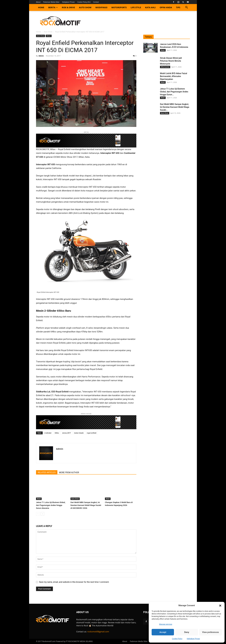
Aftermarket (165, 67)
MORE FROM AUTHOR (69, 472)
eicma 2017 (67, 433)
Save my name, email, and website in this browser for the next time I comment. (74, 582)
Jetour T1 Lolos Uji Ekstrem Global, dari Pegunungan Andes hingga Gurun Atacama (51, 505)
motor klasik (79, 433)
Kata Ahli (150, 7)
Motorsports (119, 7)
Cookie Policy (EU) (84, 2)
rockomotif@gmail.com (98, 632)
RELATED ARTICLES (47, 472)
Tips (178, 7)
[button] (220, 606)
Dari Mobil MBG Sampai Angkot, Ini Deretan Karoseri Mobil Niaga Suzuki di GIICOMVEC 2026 (86, 505)
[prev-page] (38, 514)
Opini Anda (166, 7)
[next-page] (42, 514)
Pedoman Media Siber (51, 2)
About (38, 2)
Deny (187, 632)
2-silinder (48, 433)
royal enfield (92, 433)
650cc (57, 433)
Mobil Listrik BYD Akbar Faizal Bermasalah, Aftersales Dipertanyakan (174, 76)
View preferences (210, 632)
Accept (163, 632)
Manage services (166, 624)
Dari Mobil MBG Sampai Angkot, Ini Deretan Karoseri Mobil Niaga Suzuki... (175, 107)
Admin (41, 56)
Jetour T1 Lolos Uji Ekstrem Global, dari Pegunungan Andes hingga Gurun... (174, 92)
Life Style (136, 7)
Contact (96, 2)
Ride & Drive (68, 7)
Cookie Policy (177, 639)
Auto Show (85, 7)
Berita (53, 7)
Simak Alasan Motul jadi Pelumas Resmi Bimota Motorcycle (171, 61)
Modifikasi (101, 7)
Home (41, 7)
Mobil (39, 499)
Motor (49, 36)
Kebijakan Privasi (193, 639)
